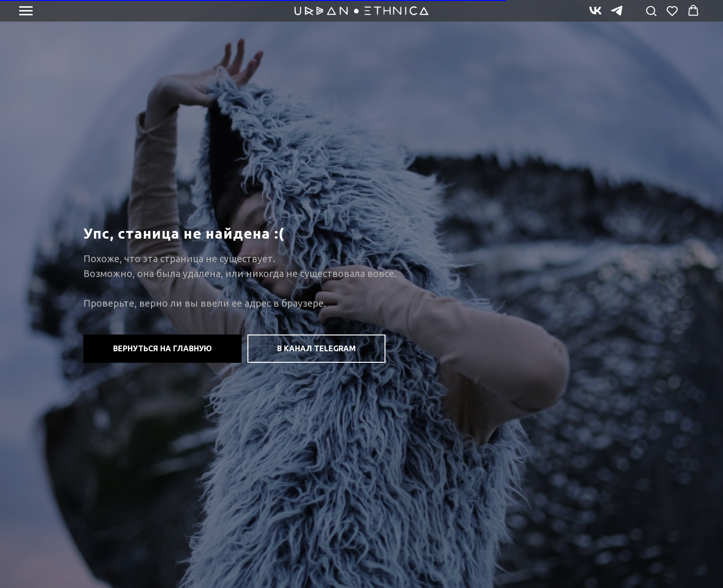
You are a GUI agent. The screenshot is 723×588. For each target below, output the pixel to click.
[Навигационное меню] (26, 11)
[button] (651, 11)
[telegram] (617, 15)
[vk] (595, 15)
